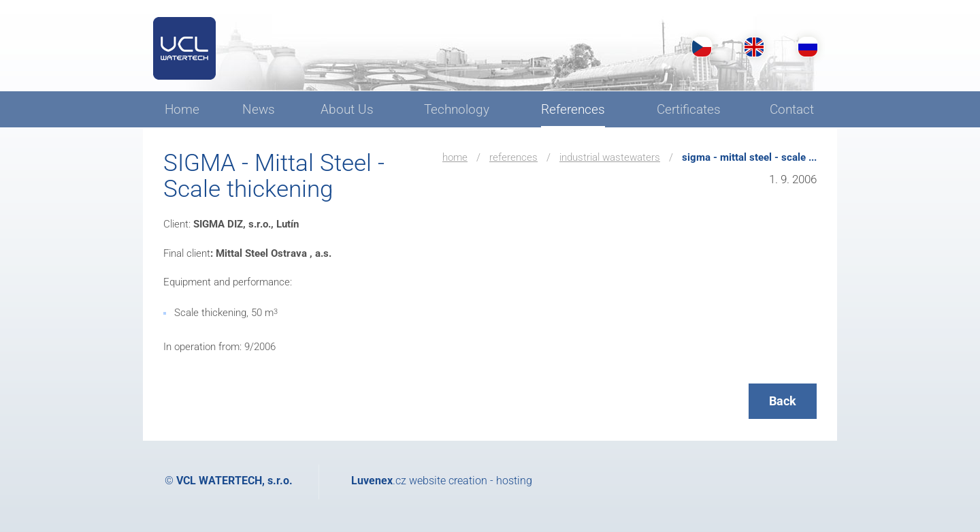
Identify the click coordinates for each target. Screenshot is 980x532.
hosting (514, 481)
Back (783, 401)
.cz (379, 481)
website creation (448, 481)
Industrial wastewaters (610, 157)
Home (455, 157)
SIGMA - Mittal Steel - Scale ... (749, 157)
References (513, 157)
